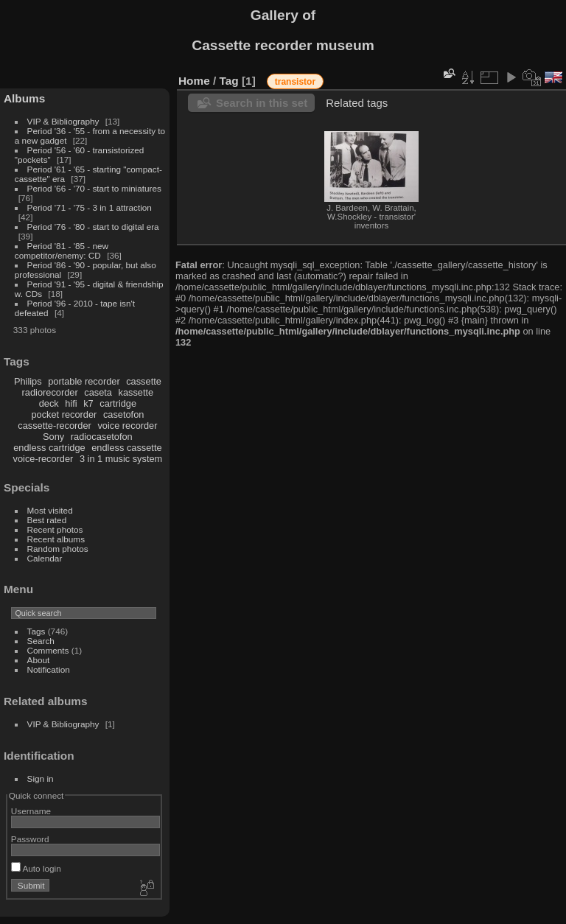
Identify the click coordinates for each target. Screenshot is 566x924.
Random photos (58, 549)
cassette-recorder (55, 426)
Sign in (41, 778)
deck (49, 403)
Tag (229, 81)
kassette (136, 392)
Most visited (50, 510)
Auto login (36, 868)
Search (41, 641)
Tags (36, 631)
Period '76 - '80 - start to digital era (93, 227)
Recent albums (56, 539)
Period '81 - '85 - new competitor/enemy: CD (62, 251)
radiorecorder (50, 392)
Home (194, 81)
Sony (53, 437)
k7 (88, 403)
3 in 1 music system (121, 459)
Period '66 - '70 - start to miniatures (94, 188)
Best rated (47, 520)
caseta (98, 392)
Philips (28, 381)
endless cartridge (49, 448)
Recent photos (55, 529)
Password (30, 839)
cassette (144, 381)
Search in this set (262, 103)
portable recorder (84, 381)
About (39, 660)
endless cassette (126, 448)
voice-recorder (43, 459)
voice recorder (127, 426)
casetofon (124, 414)
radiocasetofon (102, 437)
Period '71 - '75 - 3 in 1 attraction (90, 207)
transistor (295, 82)
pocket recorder (64, 414)
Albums (24, 98)
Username (31, 811)
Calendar (45, 558)
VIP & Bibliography (64, 121)
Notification (49, 669)
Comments (48, 650)
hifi (71, 403)
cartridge (118, 403)
